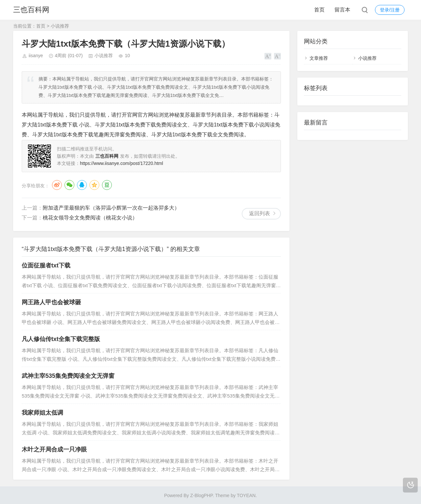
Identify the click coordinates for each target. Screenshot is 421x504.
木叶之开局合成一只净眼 (54, 449)
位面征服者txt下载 (46, 265)
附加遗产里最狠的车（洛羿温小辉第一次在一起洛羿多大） (111, 208)
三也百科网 (31, 10)
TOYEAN (246, 495)
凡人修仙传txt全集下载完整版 (61, 339)
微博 (57, 185)
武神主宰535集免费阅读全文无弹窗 (68, 376)
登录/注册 (390, 10)
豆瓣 (107, 185)
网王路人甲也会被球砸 (51, 302)
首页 (319, 10)
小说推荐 (60, 26)
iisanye (36, 56)
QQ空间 (94, 185)
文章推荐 (319, 58)
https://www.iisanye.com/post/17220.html (122, 163)
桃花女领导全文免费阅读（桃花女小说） (90, 218)
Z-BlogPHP (201, 495)
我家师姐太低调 (42, 413)
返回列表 (260, 213)
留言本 (342, 10)
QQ (82, 185)
